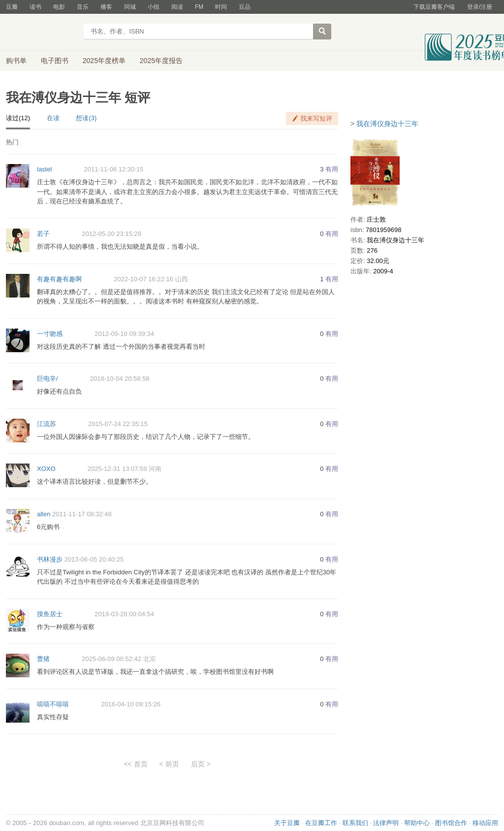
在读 (53, 118)
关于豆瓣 (287, 823)
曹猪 (43, 659)
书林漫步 (50, 559)
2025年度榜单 (104, 61)
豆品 (245, 7)
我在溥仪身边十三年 (387, 124)
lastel (44, 169)
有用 (332, 169)
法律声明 (386, 823)
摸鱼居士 (50, 614)
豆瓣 (12, 7)
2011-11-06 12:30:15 (114, 169)
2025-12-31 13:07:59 (117, 469)
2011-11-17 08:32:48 (82, 514)
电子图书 (55, 61)
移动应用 (485, 823)
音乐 (83, 7)
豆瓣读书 (42, 33)
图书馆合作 (451, 823)
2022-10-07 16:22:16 (143, 279)
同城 (130, 7)
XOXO (46, 469)
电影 (59, 7)
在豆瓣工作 (321, 823)
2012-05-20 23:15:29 (111, 234)
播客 (106, 7)
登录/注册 (480, 7)
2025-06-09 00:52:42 (111, 659)
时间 (221, 7)
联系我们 (355, 823)
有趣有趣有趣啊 (59, 279)
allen (44, 514)
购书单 (16, 61)
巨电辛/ (47, 379)
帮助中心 (417, 823)
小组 (154, 7)
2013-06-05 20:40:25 (94, 559)
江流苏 (47, 424)
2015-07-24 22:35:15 (118, 424)
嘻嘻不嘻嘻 (53, 704)
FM (199, 7)
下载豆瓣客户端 (434, 7)
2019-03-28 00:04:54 (124, 614)
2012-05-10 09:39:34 (124, 334)
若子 (43, 234)
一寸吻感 (50, 334)
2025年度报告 (161, 61)
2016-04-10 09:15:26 (131, 704)
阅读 (177, 7)
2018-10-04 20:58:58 (120, 379)
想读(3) (86, 118)
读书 (35, 7)
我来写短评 (316, 118)
